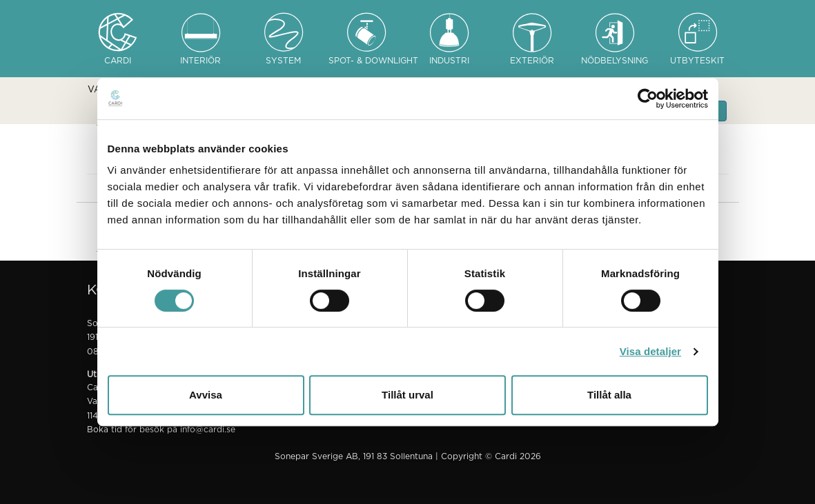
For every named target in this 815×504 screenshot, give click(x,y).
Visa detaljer (650, 351)
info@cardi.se (208, 430)
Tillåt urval (407, 395)
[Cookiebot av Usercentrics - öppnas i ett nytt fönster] (648, 99)
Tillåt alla (609, 395)
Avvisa (206, 395)
